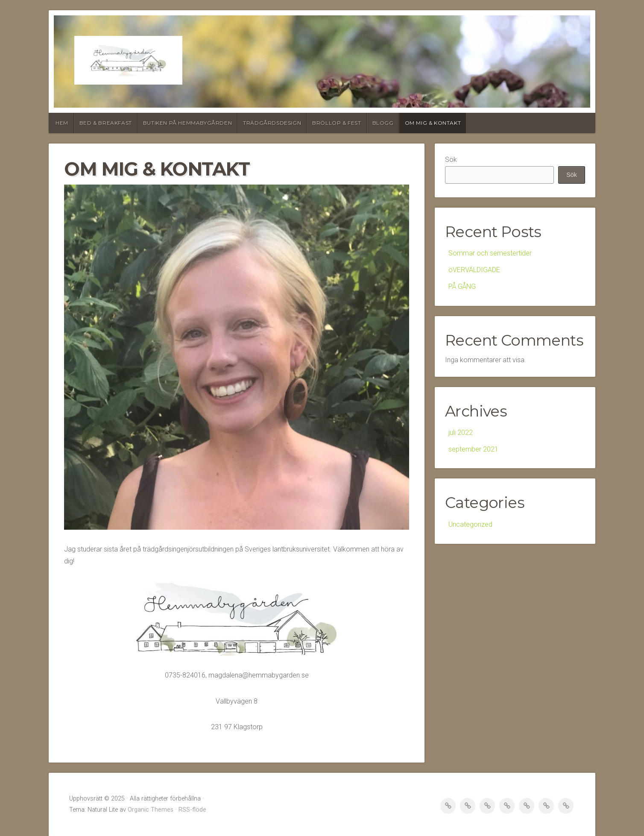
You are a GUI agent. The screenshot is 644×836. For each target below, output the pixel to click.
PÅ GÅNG (462, 286)
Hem (62, 123)
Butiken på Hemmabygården (187, 123)
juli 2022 (461, 433)
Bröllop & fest (337, 123)
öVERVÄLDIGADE (474, 270)
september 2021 (473, 449)
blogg (383, 123)
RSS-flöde (192, 810)
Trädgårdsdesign (272, 123)
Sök (451, 160)
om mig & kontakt (433, 123)
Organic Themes (151, 810)
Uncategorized (470, 524)
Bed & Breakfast (106, 123)
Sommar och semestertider (490, 253)
